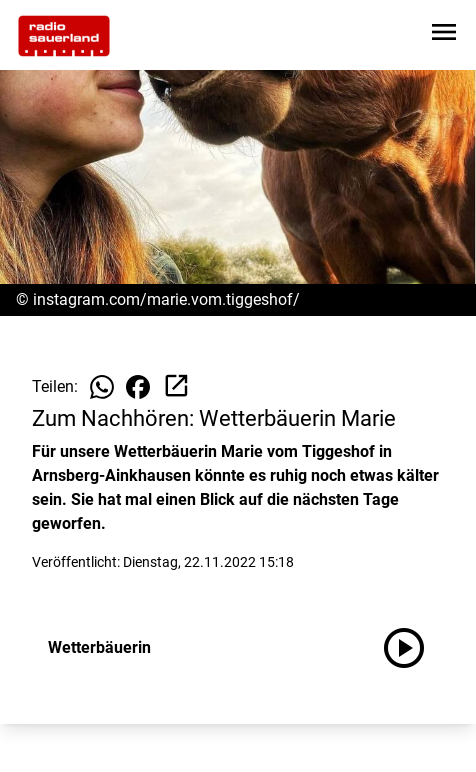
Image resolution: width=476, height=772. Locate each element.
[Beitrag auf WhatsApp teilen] (102, 387)
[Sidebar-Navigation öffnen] (444, 35)
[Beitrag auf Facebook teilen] (138, 387)
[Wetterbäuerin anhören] (412, 648)
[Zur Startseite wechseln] (64, 36)
